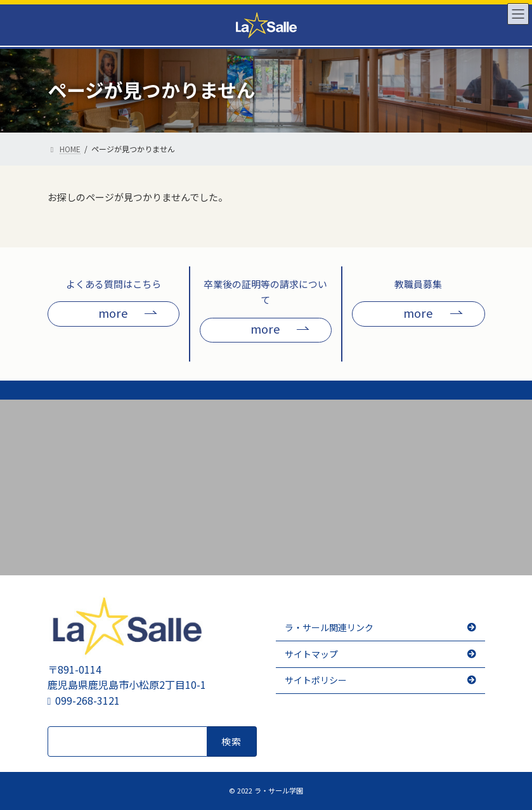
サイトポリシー (316, 680)
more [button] (113, 312)
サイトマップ (311, 654)
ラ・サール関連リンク (329, 627)
